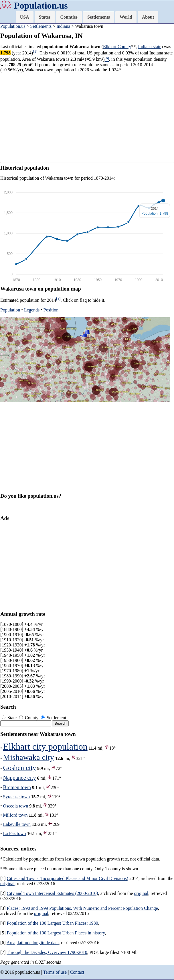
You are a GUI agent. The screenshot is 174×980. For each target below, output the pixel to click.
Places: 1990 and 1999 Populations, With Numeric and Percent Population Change (82, 908)
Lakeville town (17, 824)
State (10, 718)
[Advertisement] (87, 117)
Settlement (54, 718)
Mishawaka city (29, 757)
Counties (69, 17)
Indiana (63, 26)
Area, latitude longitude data (33, 943)
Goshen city (20, 768)
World (126, 17)
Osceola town (16, 806)
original (7, 884)
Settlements (99, 17)
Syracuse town (17, 797)
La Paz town (15, 833)
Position (51, 310)
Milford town (15, 815)
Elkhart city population (45, 746)
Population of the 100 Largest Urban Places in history (56, 933)
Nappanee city (20, 778)
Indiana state (150, 47)
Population (10, 310)
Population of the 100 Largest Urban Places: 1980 (53, 923)
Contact (77, 972)
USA (25, 17)
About (148, 17)
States (45, 17)
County (29, 718)
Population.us (41, 5)
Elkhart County (117, 47)
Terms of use (55, 972)
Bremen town (17, 787)
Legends (32, 310)
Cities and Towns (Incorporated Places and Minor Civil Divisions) (68, 878)
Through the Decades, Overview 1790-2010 (47, 952)
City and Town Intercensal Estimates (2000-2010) (53, 893)
